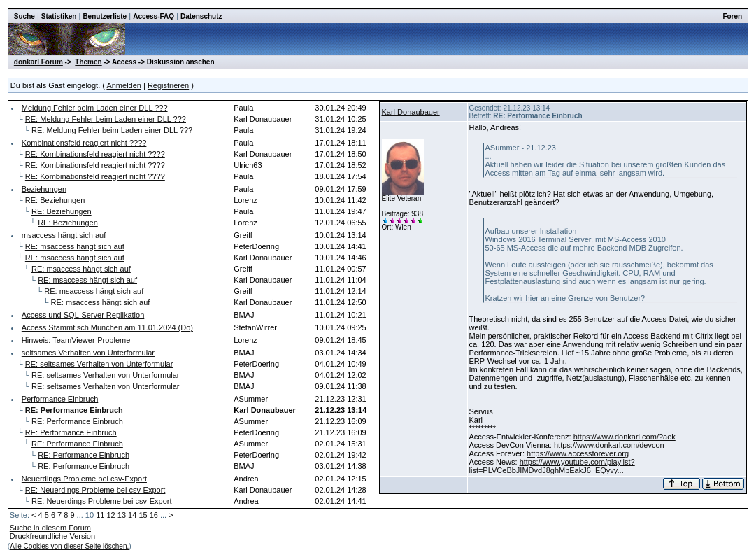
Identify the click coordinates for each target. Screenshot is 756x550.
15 (143, 515)
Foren (732, 16)
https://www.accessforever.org (578, 453)
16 (154, 515)
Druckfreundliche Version (52, 536)
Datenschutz (201, 16)
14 (132, 515)
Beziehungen (44, 189)
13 (122, 515)
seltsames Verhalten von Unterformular (88, 353)
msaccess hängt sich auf (64, 235)
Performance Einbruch (60, 399)
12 (110, 515)
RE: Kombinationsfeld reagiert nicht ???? (95, 154)
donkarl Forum (38, 62)
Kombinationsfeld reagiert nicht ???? (84, 143)
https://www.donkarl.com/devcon (609, 445)
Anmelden (124, 85)
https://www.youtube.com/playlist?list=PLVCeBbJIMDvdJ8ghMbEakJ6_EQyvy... (552, 466)
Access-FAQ (154, 16)
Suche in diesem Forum (50, 528)
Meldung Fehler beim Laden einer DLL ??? (95, 108)
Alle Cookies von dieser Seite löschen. (69, 546)
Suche (24, 16)
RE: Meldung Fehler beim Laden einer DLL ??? (106, 119)
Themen (88, 62)
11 (100, 515)
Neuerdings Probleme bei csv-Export (84, 479)
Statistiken (59, 16)
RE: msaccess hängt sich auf (75, 246)
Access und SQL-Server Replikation (83, 315)
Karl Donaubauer (411, 112)
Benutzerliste (105, 16)
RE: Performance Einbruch (77, 421)
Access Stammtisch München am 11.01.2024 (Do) (107, 327)
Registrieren (168, 85)
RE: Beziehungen (55, 200)
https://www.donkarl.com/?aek (625, 437)
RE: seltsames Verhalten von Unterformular (99, 364)
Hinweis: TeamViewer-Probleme (76, 340)
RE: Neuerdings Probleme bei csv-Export (95, 490)
